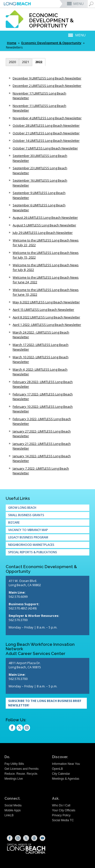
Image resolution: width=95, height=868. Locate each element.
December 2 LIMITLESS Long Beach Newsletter (47, 86)
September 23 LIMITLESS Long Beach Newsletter (40, 170)
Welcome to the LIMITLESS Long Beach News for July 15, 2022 (46, 255)
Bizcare (14, 522)
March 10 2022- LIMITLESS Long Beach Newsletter (41, 360)
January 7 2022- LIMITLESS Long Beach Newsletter (41, 471)
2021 (26, 62)
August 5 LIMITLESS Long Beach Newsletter (44, 225)
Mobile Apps (13, 810)
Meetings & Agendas (66, 779)
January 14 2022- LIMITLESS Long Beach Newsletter (42, 458)
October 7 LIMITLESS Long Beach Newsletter (45, 148)
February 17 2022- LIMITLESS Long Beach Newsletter (43, 397)
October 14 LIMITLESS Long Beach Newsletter (46, 141)
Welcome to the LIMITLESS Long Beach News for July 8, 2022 (46, 267)
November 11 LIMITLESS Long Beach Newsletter (39, 108)
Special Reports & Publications (33, 552)
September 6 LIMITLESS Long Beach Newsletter (39, 208)
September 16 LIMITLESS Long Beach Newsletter (40, 183)
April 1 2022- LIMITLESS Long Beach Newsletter (47, 325)
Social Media (13, 805)
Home (12, 43)
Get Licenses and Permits (21, 769)
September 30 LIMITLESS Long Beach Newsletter (40, 158)
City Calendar (61, 774)
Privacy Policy (61, 815)
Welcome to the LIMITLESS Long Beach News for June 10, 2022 (46, 292)
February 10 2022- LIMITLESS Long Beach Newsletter (43, 409)
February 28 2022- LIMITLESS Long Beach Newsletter (43, 384)
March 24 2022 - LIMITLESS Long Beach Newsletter (41, 335)
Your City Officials (64, 810)
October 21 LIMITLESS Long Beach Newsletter (46, 133)
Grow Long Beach (22, 508)
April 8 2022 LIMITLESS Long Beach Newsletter (46, 317)
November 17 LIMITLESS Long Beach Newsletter (39, 96)
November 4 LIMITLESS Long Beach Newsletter (47, 118)
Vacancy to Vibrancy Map (28, 530)
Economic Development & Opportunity (51, 43)
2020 (12, 62)
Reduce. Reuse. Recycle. (21, 774)
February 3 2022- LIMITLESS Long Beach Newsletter (42, 421)
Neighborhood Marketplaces (31, 545)
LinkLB (9, 815)
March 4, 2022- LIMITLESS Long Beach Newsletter (40, 372)
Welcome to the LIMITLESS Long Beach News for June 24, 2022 (46, 280)
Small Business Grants (26, 515)
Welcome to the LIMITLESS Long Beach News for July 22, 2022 (46, 243)
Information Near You (66, 764)
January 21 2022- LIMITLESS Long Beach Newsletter (42, 446)
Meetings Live (14, 779)
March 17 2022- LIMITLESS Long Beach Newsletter (41, 347)
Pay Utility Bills (14, 764)
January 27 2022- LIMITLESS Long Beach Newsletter (42, 434)
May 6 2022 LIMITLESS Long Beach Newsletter (46, 302)
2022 (39, 62)
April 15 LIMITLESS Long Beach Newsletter (43, 310)
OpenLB (58, 769)
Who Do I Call (61, 805)
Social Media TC (63, 820)
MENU (78, 4)
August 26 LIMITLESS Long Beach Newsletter (45, 217)
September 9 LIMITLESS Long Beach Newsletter (39, 195)
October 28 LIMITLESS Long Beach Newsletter (46, 125)
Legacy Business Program (28, 537)
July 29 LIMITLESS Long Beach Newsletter (43, 233)
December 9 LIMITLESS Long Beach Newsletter (47, 78)
